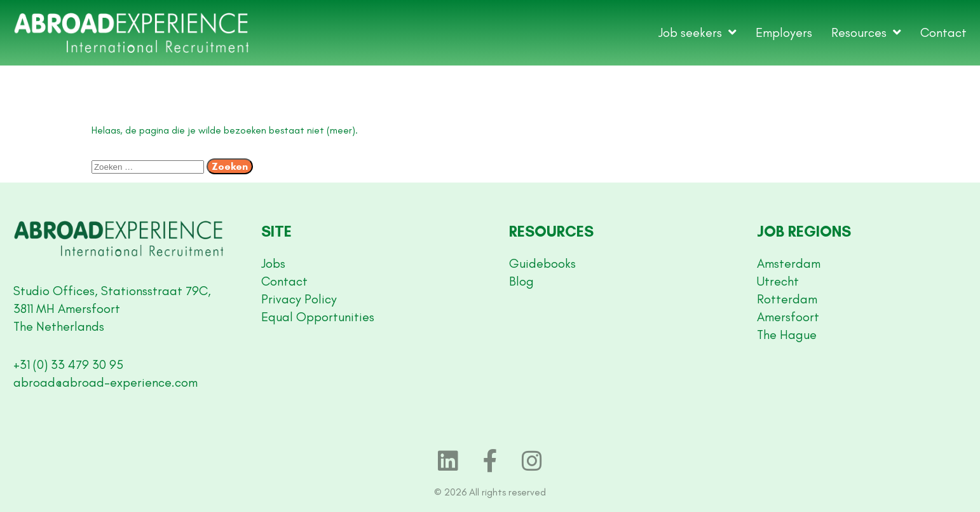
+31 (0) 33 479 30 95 (68, 364)
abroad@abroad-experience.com (105, 382)
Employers (784, 32)
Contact (943, 32)
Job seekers (698, 32)
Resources (866, 32)
